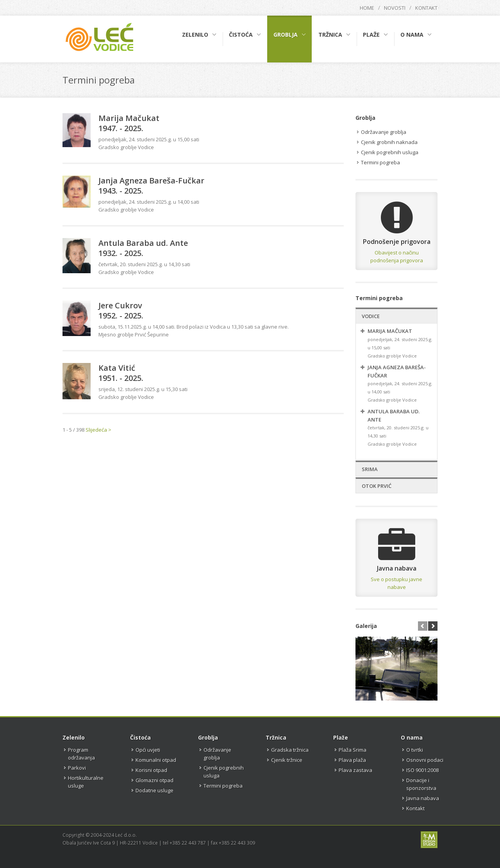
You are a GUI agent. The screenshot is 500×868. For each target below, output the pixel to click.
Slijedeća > (98, 430)
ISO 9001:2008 (422, 770)
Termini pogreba (380, 162)
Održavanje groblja (384, 132)
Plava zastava (355, 770)
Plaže (341, 737)
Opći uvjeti (148, 750)
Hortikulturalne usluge (86, 782)
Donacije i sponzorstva (421, 784)
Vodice (371, 316)
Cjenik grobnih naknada (389, 142)
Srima (370, 469)
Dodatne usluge (154, 790)
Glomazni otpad (154, 780)
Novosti (395, 8)
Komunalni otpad (156, 760)
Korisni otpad (151, 770)
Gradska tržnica (290, 750)
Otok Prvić (377, 486)
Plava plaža (352, 760)
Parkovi (77, 768)
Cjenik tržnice (287, 760)
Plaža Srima (353, 750)
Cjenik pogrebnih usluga (390, 152)
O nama (412, 737)
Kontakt (426, 8)
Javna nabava (423, 798)
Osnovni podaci (425, 760)
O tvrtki (415, 750)
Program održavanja (81, 754)
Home (367, 8)
